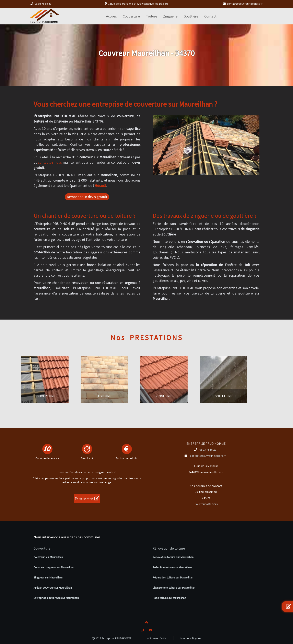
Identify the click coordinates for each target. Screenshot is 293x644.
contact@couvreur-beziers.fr (245, 4)
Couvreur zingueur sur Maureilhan (54, 567)
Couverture (42, 548)
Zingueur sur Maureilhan (48, 577)
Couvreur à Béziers (206, 504)
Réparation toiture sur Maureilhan (173, 577)
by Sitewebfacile (156, 638)
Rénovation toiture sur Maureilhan (173, 557)
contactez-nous (50, 162)
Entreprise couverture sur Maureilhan (56, 598)
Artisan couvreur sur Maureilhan (53, 588)
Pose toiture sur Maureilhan (169, 598)
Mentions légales (191, 638)
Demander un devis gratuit (87, 197)
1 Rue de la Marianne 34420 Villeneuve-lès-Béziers (138, 4)
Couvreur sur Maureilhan (48, 557)
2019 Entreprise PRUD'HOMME (112, 638)
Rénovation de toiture (169, 548)
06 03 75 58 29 (43, 4)
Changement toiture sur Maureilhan (174, 588)
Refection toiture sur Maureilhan (172, 567)
